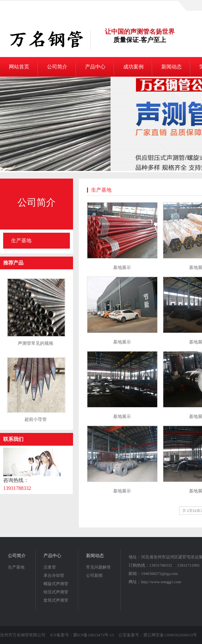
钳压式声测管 (56, 592)
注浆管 (50, 567)
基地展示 (122, 268)
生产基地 (21, 241)
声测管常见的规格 (36, 343)
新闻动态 (172, 67)
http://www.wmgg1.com (161, 582)
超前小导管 (36, 419)
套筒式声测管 (56, 600)
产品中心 (95, 67)
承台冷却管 (54, 575)
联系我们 (13, 439)
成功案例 (133, 67)
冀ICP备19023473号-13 (94, 635)
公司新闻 (94, 575)
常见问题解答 (98, 567)
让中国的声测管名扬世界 (140, 36)
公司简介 (57, 67)
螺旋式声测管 (56, 584)
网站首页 (19, 67)
